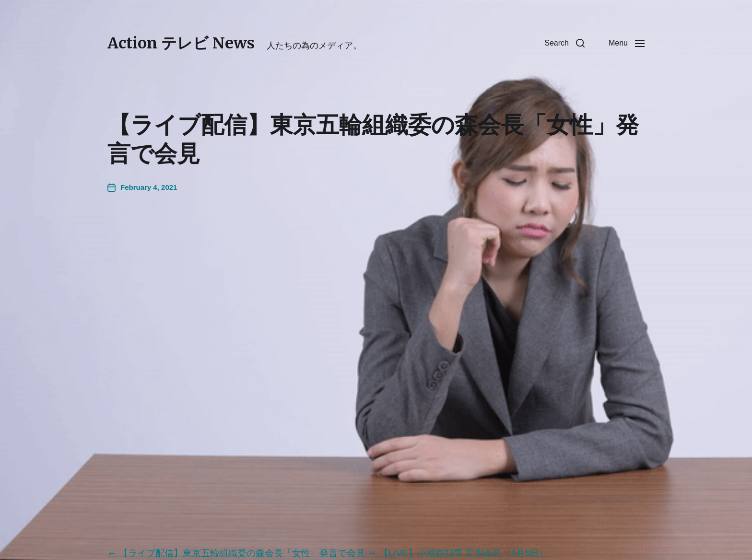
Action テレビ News (181, 43)
